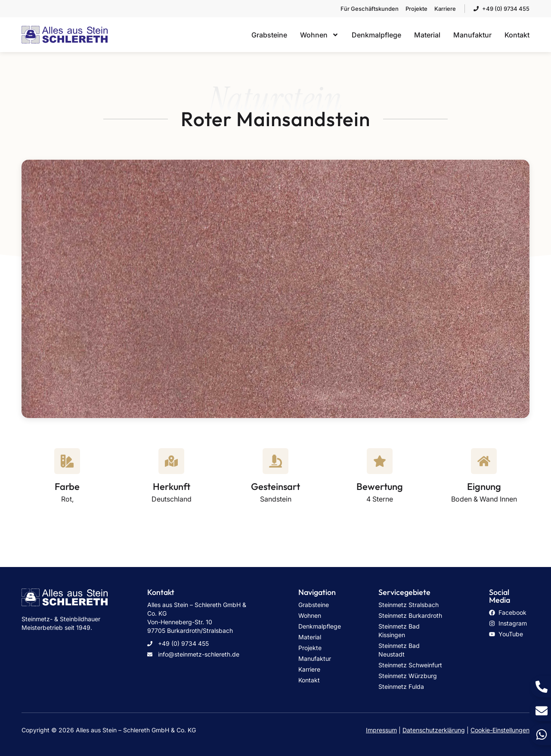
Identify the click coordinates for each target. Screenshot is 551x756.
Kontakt (517, 35)
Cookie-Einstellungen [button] (500, 730)
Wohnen (319, 35)
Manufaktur (472, 35)
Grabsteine (269, 35)
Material (427, 35)
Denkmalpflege (376, 35)
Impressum (381, 730)
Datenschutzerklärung (434, 730)
